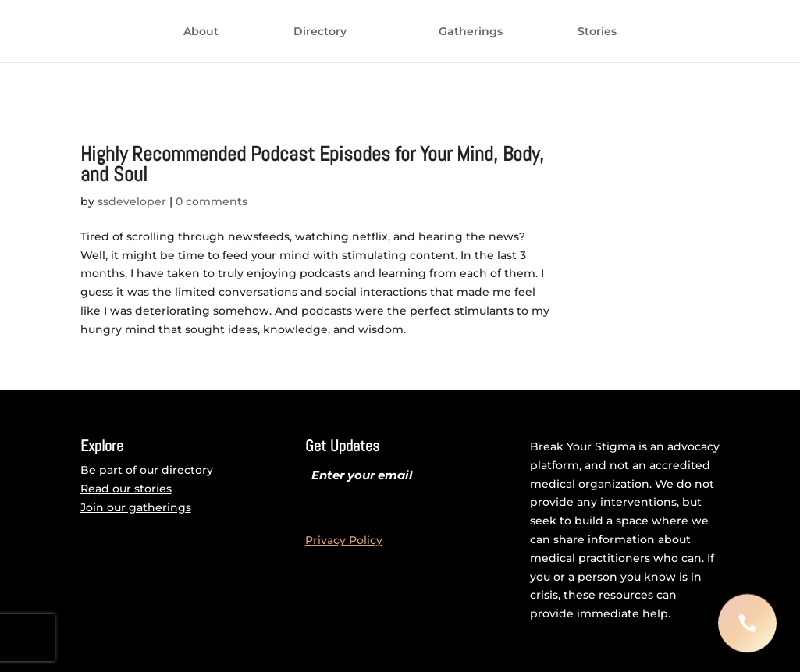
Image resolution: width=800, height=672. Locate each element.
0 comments (212, 201)
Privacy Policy (344, 540)
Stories (470, 69)
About (191, 32)
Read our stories (126, 489)
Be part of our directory (147, 470)
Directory (310, 32)
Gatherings (343, 69)
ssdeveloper (132, 201)
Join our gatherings (136, 507)
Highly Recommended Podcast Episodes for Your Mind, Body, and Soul (312, 164)
